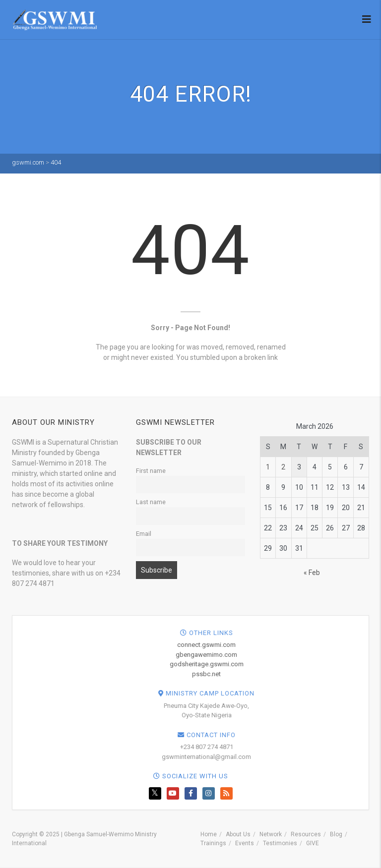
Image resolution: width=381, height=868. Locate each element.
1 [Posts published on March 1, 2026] (268, 467)
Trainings (213, 843)
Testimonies (280, 843)
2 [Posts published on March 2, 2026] (283, 467)
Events (245, 843)
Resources (306, 834)
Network (271, 834)
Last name (151, 502)
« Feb (312, 573)
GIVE (313, 843)
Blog (336, 834)
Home (209, 834)
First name (151, 471)
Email (144, 534)
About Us (238, 834)
